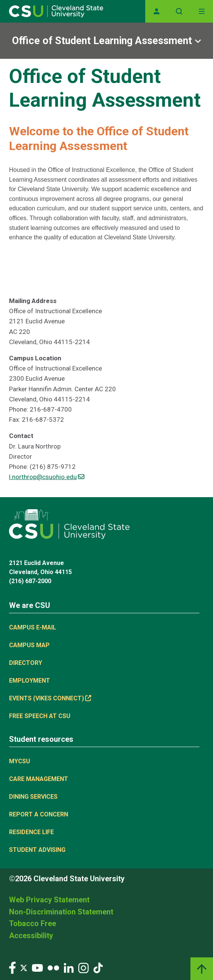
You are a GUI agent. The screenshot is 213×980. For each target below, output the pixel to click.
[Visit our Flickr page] (53, 967)
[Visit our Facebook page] (12, 967)
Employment (30, 681)
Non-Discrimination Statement (61, 912)
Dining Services (33, 797)
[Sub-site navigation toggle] (106, 41)
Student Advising (37, 850)
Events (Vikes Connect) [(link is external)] (50, 698)
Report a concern (39, 814)
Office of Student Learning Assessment (102, 41)
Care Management (39, 779)
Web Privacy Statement (49, 900)
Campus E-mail (33, 627)
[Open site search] (179, 11)
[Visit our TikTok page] (98, 967)
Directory (26, 663)
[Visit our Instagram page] (84, 967)
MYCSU (20, 761)
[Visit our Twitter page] (24, 967)
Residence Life (31, 832)
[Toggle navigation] (202, 11)
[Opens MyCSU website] (157, 11)
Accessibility (31, 936)
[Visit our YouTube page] (37, 967)
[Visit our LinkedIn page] (69, 967)
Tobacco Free (33, 923)
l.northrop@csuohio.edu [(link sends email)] (47, 477)
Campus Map (29, 645)
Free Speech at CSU (40, 716)
